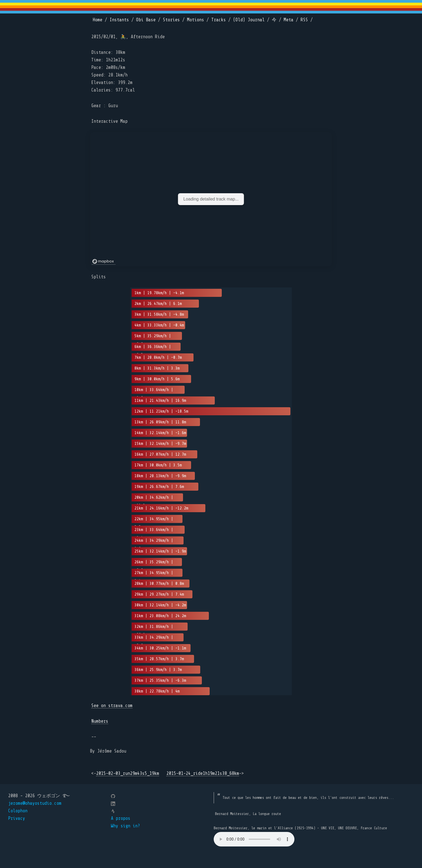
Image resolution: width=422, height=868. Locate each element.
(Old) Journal (249, 20)
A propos (121, 818)
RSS (304, 20)
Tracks (219, 20)
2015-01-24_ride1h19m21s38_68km (203, 773)
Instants (119, 20)
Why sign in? (125, 826)
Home (97, 20)
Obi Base (146, 20)
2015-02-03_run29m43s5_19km (128, 773)
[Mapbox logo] (104, 261)
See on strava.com (112, 706)
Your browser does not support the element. (254, 839)
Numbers (100, 721)
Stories (171, 20)
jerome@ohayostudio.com (35, 803)
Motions (196, 20)
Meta (289, 20)
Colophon (18, 811)
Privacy (17, 818)
